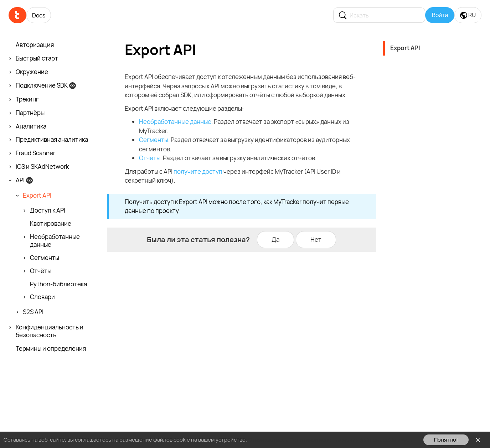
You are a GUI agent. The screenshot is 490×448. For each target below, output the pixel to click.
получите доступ (198, 171)
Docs (39, 15)
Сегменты (154, 140)
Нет (316, 239)
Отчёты (150, 158)
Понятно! (446, 440)
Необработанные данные (175, 122)
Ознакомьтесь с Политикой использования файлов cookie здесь (330, 440)
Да (275, 239)
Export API (405, 48)
